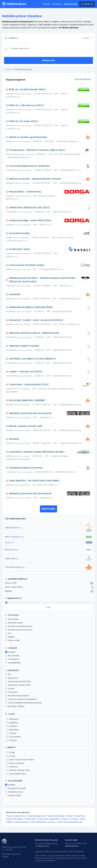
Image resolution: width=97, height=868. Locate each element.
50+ (8, 674)
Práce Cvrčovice (70, 819)
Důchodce (11, 692)
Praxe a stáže (12, 640)
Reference (57, 4)
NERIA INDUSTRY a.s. (13, 528)
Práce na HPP (11, 583)
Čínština (11, 740)
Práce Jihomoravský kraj (69, 822)
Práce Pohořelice (15, 819)
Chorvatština (13, 737)
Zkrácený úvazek (14, 623)
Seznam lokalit (71, 840)
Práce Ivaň (30, 819)
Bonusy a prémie (15, 763)
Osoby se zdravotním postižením (21, 699)
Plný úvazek (12, 619)
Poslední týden (13, 795)
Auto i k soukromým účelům (20, 760)
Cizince (10, 689)
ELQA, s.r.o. (10, 542)
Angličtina (12, 723)
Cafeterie (12, 767)
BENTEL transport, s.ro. (14, 537)
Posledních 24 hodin (15, 788)
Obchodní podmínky (11, 854)
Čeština (11, 733)
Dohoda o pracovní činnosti (19, 630)
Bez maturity (12, 656)
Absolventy (11, 678)
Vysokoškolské (13, 663)
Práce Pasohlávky (56, 816)
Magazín (47, 4)
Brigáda (8, 591)
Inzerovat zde (70, 4)
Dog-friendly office (16, 774)
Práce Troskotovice (16, 816)
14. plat (11, 756)
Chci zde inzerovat (83, 79)
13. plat (11, 753)
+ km (86, 38)
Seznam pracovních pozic (46, 840)
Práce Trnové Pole (75, 816)
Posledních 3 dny (14, 792)
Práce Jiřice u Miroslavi (48, 819)
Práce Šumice (21, 822)
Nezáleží (10, 652)
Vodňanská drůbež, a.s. (15, 567)
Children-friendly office (18, 770)
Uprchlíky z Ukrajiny (15, 706)
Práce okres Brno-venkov (43, 822)
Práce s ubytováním (14, 587)
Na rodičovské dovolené (17, 696)
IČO (8, 633)
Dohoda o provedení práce (18, 626)
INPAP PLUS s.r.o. (12, 550)
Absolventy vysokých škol (18, 685)
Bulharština (13, 730)
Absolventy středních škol (18, 682)
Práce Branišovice (36, 816)
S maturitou (12, 659)
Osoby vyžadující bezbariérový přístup (23, 703)
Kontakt (5, 857)
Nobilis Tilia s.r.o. (12, 559)
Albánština (12, 719)
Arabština (12, 726)
